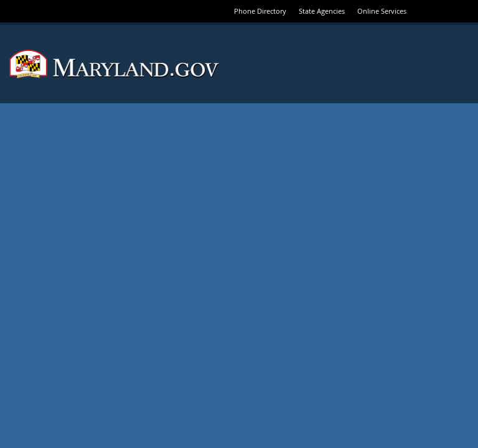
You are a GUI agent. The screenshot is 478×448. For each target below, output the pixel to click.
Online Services (382, 11)
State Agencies (322, 11)
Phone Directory (260, 11)
